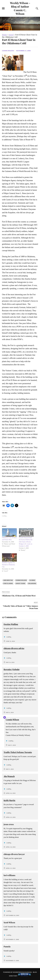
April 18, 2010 (11, 847)
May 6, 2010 (10, 712)
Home (4, 35)
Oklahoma (32, 583)
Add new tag (8, 580)
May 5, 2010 (10, 769)
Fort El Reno (8, 583)
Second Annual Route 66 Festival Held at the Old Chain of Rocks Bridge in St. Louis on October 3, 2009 (26, 542)
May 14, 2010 (10, 662)
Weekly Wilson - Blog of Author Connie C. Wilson (20, 8)
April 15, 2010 (11, 868)
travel (11, 35)
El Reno (32, 580)
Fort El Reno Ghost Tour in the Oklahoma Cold (19, 41)
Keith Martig (9, 800)
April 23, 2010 (11, 817)
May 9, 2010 (12, 745)
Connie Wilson (8, 51)
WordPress (18, 972)
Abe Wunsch (9, 776)
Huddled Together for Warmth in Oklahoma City (8, 565)
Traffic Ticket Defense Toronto (18, 752)
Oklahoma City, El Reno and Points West (19, 596)
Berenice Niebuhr (12, 669)
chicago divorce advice (14, 648)
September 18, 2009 (13, 915)
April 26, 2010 (11, 793)
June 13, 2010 (10, 641)
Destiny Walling (11, 624)
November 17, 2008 (23, 51)
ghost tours (20, 583)
